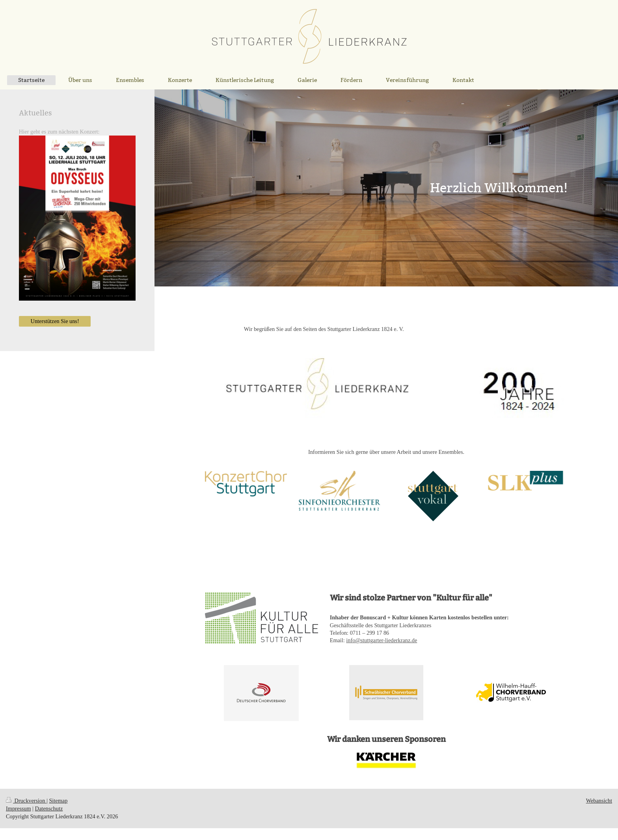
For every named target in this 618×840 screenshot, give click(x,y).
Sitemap (58, 801)
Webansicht (599, 801)
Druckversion (26, 801)
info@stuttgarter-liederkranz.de (382, 640)
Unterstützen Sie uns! (55, 321)
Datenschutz (49, 808)
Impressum (19, 808)
